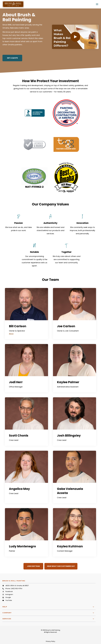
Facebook (9, 591)
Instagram (9, 594)
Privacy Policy (50, 641)
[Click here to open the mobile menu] (97, 4)
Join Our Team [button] (33, 566)
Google (8, 597)
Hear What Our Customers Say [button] (61, 566)
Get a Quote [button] (12, 58)
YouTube (9, 600)
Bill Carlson (18, 326)
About (11, 334)
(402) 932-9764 (16, 588)
